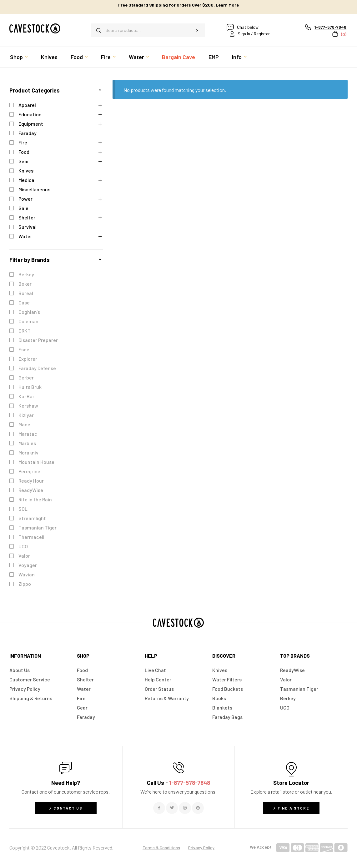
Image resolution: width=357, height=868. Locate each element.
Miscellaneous (34, 189)
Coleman (28, 321)
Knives (26, 171)
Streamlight (32, 518)
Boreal (26, 293)
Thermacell (31, 537)
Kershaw (28, 406)
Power (25, 199)
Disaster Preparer (38, 340)
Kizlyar (26, 415)
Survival (28, 227)
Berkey (26, 274)
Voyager (28, 565)
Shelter (27, 217)
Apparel (27, 105)
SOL (23, 509)
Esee (24, 349)
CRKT (25, 331)
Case (24, 302)
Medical (27, 180)
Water (25, 236)
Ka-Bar (26, 396)
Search (197, 30)
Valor (24, 556)
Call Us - (178, 783)
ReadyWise (31, 490)
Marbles (27, 443)
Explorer (28, 359)
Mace (24, 424)
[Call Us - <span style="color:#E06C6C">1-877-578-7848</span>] (178, 768)
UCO (23, 546)
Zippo (25, 584)
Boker (25, 284)
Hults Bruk (30, 387)
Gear (24, 161)
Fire (23, 142)
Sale (23, 208)
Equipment (31, 124)
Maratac (28, 434)
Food (24, 152)
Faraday (28, 133)
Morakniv (28, 452)
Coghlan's (29, 312)
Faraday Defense (37, 368)
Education (30, 114)
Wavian (27, 574)
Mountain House (36, 462)
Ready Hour (31, 481)
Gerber (26, 377)
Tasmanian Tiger (38, 527)
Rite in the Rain (35, 499)
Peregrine (29, 471)
